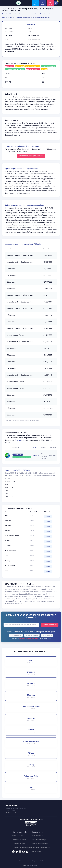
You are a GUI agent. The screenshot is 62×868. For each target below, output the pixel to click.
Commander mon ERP (50, 625)
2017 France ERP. (32, 866)
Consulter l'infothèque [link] (39, 840)
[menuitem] (5, 14)
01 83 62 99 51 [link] (11, 812)
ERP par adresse (16, 635)
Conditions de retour (19, 844)
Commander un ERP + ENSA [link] (41, 847)
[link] (35, 3)
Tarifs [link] (42, 861)
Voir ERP (48, 516)
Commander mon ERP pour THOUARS (31, 156)
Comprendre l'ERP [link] (38, 836)
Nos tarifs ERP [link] (36, 851)
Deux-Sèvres (20, 440)
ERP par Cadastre (33, 635)
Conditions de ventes (19, 840)
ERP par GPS (48, 635)
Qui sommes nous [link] (24, 861)
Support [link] (35, 861)
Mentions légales (18, 836)
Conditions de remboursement (22, 847)
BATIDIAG (36, 456)
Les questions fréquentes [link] (40, 844)
